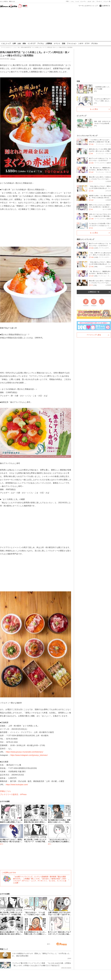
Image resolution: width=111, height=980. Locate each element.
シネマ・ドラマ (84, 43)
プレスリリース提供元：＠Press (13, 794)
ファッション (72, 43)
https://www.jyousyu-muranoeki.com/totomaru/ (25, 752)
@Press (13, 59)
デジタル (94, 43)
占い (94, 1)
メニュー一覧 (107, 1)
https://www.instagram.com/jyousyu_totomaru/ (29, 755)
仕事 (14, 43)
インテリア (32, 43)
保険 (24, 43)
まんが (89, 1)
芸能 (64, 43)
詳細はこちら (5, 791)
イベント (57, 43)
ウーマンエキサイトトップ (88, 6)
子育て (68, 1)
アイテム (41, 43)
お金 (19, 43)
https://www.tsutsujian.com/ (17, 785)
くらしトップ (6, 43)
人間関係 (49, 43)
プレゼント (99, 1)
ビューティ (83, 1)
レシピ (77, 1)
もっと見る (94, 109)
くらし (72, 1)
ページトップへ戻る (94, 335)
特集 (78, 81)
